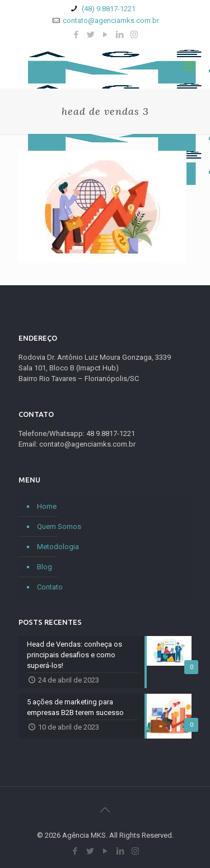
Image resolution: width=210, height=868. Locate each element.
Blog (45, 567)
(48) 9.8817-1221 (108, 9)
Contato (50, 587)
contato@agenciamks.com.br (111, 20)
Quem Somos (59, 526)
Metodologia (58, 547)
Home (47, 506)
